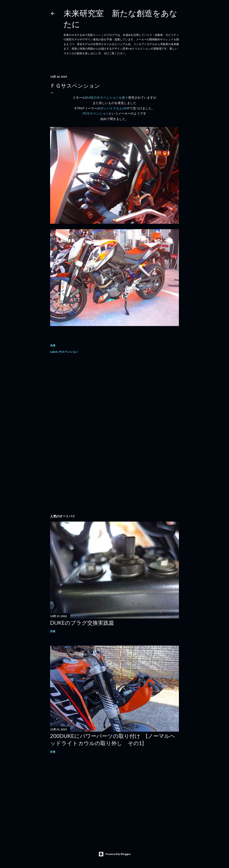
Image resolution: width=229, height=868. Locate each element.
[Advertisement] (114, 398)
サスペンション (68, 352)
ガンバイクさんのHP (115, 108)
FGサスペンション (96, 113)
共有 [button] (53, 345)
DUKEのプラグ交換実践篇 (82, 623)
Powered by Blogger (115, 854)
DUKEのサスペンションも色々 (107, 97)
